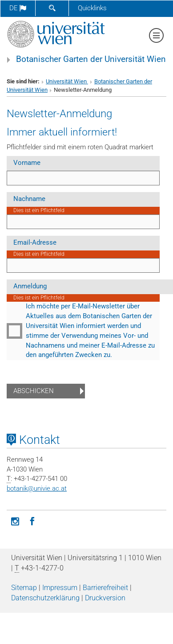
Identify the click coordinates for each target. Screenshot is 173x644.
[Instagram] (15, 521)
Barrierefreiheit (105, 588)
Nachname (29, 199)
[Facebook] (32, 521)
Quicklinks (92, 8)
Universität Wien (67, 81)
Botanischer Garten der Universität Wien (91, 59)
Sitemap (24, 588)
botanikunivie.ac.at (37, 488)
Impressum (60, 588)
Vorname (27, 163)
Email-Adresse (35, 242)
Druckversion (105, 598)
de (18, 8)
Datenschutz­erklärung (45, 598)
